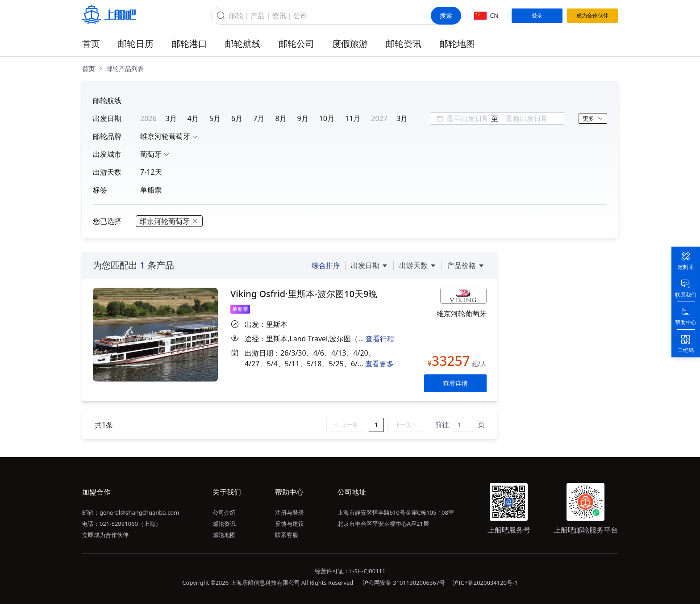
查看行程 (380, 339)
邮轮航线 (243, 44)
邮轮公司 (296, 44)
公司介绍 (224, 512)
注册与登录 (290, 512)
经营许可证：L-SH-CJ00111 (350, 571)
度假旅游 (350, 44)
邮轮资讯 (404, 44)
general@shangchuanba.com (139, 512)
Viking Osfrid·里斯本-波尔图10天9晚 (304, 294)
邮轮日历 (136, 44)
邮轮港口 (189, 44)
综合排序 (326, 265)
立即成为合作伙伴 (105, 535)
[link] (88, 69)
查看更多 (379, 364)
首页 (91, 44)
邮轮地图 (457, 44)
